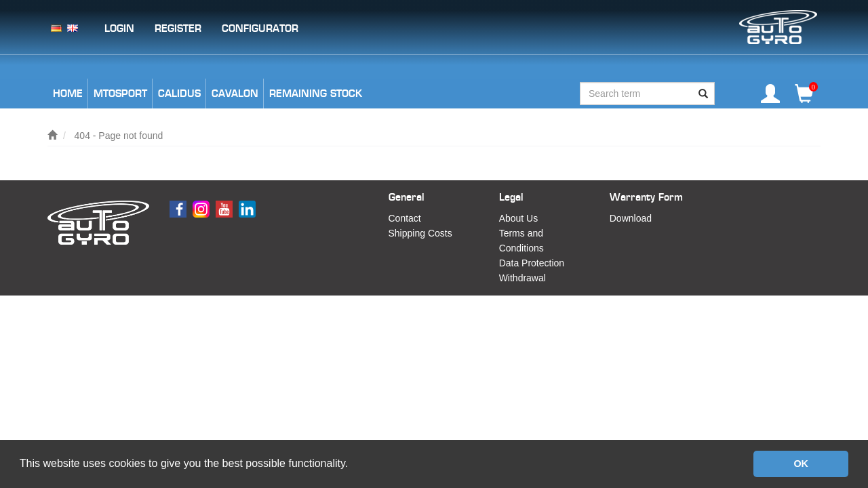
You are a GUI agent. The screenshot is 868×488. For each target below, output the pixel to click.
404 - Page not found (119, 136)
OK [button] (801, 464)
